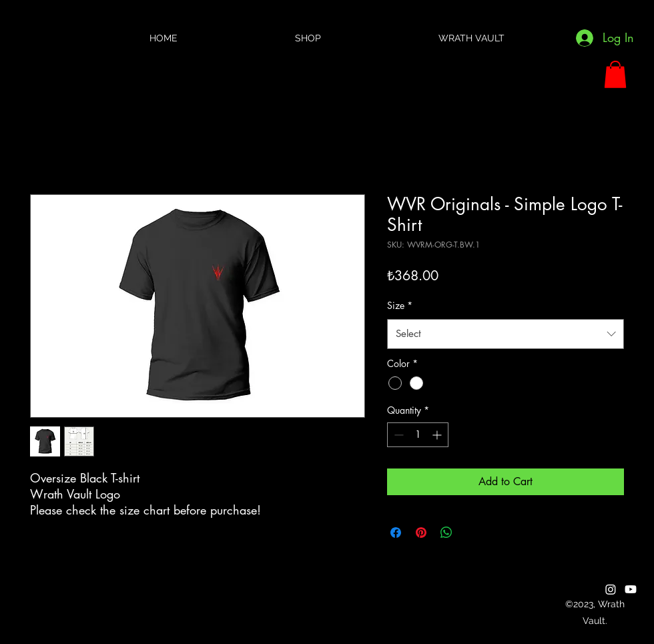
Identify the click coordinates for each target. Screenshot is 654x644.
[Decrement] (397, 435)
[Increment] (438, 435)
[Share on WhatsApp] (446, 533)
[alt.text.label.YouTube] (631, 589)
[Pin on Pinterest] (421, 533)
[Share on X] (472, 533)
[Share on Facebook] (396, 533)
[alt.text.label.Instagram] (611, 589)
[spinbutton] (418, 435)
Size (400, 305)
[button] (615, 74)
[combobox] (506, 334)
